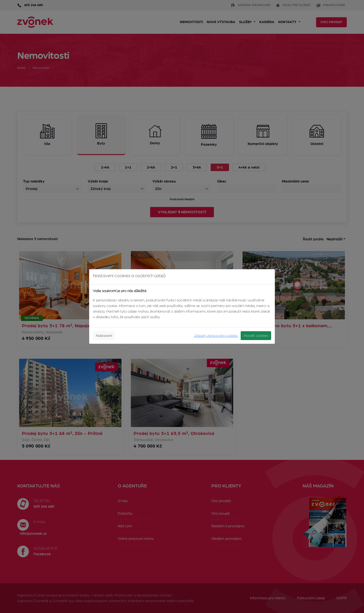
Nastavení (104, 336)
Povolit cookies (256, 336)
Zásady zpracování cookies (216, 336)
